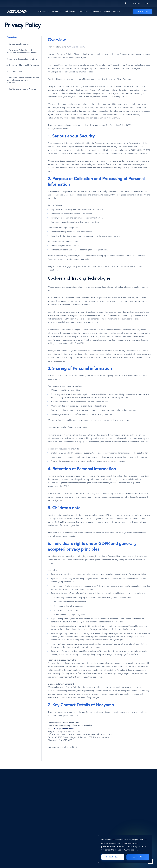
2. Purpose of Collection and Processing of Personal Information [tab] (22, 52)
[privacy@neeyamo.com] (64, 729)
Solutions (55, 11)
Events (107, 11)
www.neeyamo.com (75, 47)
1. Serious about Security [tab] (18, 44)
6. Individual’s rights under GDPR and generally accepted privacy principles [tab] (23, 80)
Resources (83, 11)
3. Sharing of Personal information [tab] (22, 59)
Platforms (42, 11)
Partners (117, 11)
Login (136, 3)
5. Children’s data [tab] (14, 72)
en (147, 3)
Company (95, 11)
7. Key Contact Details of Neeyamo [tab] (22, 89)
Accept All (138, 857)
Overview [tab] (12, 38)
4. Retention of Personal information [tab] (23, 65)
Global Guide (70, 11)
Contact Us (142, 12)
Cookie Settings (113, 857)
